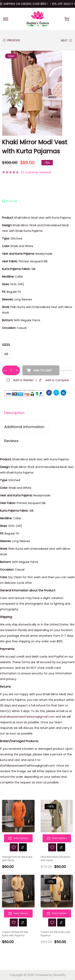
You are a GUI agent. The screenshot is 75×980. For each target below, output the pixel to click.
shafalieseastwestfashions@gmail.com (27, 717)
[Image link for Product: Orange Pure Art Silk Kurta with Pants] (18, 816)
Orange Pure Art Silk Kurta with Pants (17, 859)
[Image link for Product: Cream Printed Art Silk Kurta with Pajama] (18, 891)
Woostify (60, 975)
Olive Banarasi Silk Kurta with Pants (55, 859)
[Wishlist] (20, 380)
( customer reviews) (36, 172)
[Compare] (54, 380)
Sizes (6, 345)
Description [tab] (14, 413)
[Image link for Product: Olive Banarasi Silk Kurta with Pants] (57, 816)
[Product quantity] (11, 370)
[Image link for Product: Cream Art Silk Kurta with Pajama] (57, 891)
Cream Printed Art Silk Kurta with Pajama (15, 934)
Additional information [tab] (24, 427)
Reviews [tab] (11, 441)
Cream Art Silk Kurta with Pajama (55, 934)
